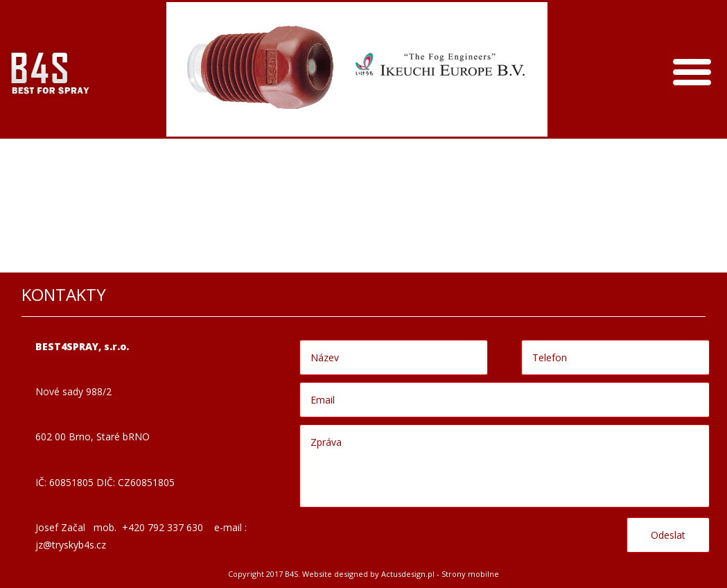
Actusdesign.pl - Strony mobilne (440, 574)
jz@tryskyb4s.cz (71, 545)
